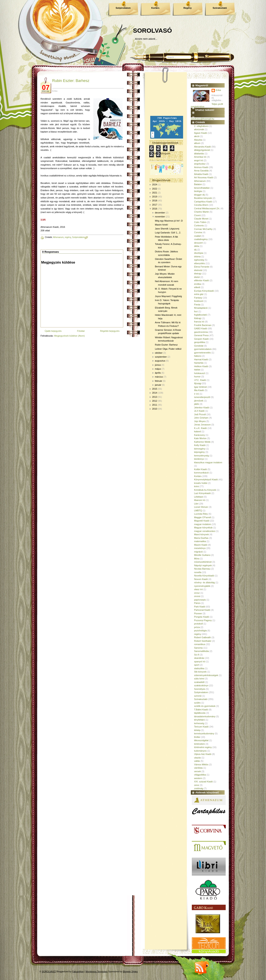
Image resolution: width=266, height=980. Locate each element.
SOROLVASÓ (152, 30)
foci (196, 311)
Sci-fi (197, 655)
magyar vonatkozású (205, 531)
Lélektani (199, 497)
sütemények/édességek (206, 675)
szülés (197, 703)
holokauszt (200, 373)
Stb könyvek (200, 672)
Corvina (198, 232)
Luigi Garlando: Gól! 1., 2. (168, 233)
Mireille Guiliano (202, 555)
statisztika (199, 668)
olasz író (198, 589)
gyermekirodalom (203, 349)
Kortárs (155, 8)
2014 (155, 393)
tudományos (200, 751)
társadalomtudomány (205, 716)
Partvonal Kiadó (202, 610)
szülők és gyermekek (205, 706)
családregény (201, 239)
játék (196, 404)
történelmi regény (203, 747)
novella (198, 572)
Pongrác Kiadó (202, 617)
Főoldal (81, 331)
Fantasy (198, 298)
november (160, 217)
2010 (155, 409)
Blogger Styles (130, 971)
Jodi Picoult (200, 414)
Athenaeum (58, 237)
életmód (198, 270)
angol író (199, 160)
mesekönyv (200, 548)
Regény (188, 8)
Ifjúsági (198, 383)
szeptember (161, 357)
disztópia (199, 253)
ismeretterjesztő (202, 397)
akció (197, 136)
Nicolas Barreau (202, 569)
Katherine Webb (202, 442)
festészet (199, 301)
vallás (197, 761)
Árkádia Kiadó (201, 174)
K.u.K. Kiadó (200, 428)
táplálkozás (200, 713)
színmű (198, 696)
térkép (197, 730)
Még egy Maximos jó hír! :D (169, 221)
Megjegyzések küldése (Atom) (69, 336)
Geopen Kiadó (201, 339)
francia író (199, 322)
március (159, 377)
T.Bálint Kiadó (201, 710)
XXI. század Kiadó (203, 782)
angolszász (200, 164)
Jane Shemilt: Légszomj (167, 229)
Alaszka (198, 140)
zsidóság (199, 788)
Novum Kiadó (201, 579)
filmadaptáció (201, 308)
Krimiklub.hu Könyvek (205, 490)
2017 (155, 205)
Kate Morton (200, 438)
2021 (155, 193)
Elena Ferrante (202, 267)
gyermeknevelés (202, 353)
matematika (200, 541)
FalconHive (78, 971)
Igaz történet (200, 387)
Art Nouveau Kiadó (204, 177)
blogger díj (199, 195)
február (158, 381)
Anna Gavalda (201, 171)
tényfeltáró (199, 720)
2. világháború (201, 126)
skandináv (199, 658)
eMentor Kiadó (202, 280)
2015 (155, 389)
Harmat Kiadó (201, 359)
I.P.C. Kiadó (200, 380)
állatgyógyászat (202, 150)
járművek (199, 401)
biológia (198, 191)
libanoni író (200, 500)
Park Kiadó (200, 607)
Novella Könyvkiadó (204, 576)
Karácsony (199, 435)
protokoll (198, 624)
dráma (197, 256)
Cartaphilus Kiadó (203, 202)
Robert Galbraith (203, 637)
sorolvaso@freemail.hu (203, 119)
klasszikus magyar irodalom (208, 462)
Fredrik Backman (203, 325)
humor (197, 377)
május (158, 369)
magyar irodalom (203, 524)
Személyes (200, 689)
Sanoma (198, 648)
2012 (155, 401)
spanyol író (200, 662)
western (198, 778)
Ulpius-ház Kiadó (203, 754)
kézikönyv (199, 459)
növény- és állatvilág (204, 582)
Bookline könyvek (203, 198)
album (197, 143)
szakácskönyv (201, 685)
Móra (197, 559)
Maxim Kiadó (201, 545)
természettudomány (204, 733)
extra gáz (199, 294)
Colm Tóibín (200, 222)
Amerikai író (200, 157)
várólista (198, 768)
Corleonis (199, 225)
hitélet (197, 370)
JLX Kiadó (199, 411)
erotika (198, 284)
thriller (197, 737)
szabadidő (199, 682)
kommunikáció (201, 473)
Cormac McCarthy (203, 229)
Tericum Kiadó (201, 727)
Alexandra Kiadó (203, 147)
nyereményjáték (202, 586)
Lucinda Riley (201, 514)
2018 (155, 201)
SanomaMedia (201, 651)
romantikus (200, 644)
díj (195, 250)
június (158, 365)
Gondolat (199, 346)
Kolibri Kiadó (201, 469)
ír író (196, 394)
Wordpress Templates (97, 971)
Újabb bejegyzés (53, 331)
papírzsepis (200, 600)
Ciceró (197, 215)
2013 (155, 397)
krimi (196, 486)
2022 (155, 189)
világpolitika (200, 775)
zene (197, 785)
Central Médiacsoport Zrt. (207, 208)
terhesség (199, 723)
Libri (196, 504)
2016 (155, 209)
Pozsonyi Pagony (203, 620)
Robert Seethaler (203, 641)
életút (197, 277)
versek (197, 771)
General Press (201, 335)
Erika (218, 90)
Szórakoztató (220, 8)
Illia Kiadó (199, 390)
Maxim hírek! (161, 225)
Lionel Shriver (201, 507)
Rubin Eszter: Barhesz (71, 81)
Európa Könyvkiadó (204, 291)
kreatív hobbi (201, 483)
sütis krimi (199, 679)
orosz (197, 593)
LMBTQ (198, 510)
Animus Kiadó (201, 167)
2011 (155, 405)
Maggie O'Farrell (203, 517)
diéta (197, 246)
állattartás (199, 154)
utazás (197, 758)
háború (198, 356)
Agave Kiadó (201, 133)
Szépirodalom (123, 8)
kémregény (200, 449)
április (158, 373)
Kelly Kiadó (200, 445)
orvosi (197, 596)
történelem (199, 744)
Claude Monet (201, 219)
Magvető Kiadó (202, 521)
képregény (199, 452)
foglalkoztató (201, 315)
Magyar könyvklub (203, 528)
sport (197, 665)
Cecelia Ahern (201, 205)
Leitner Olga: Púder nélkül (168, 349)
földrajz (198, 318)
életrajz (198, 274)
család (197, 236)
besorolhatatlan (202, 188)
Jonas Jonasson (202, 425)
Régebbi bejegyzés (110, 331)
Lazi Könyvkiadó (202, 493)
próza (197, 627)
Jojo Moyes (200, 421)
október (159, 353)
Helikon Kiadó (201, 366)
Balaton (198, 184)
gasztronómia (201, 332)
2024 (155, 185)
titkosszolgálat (201, 740)
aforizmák (199, 129)
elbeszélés (199, 263)
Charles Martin (202, 212)
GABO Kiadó (201, 328)
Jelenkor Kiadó (202, 408)
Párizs (197, 603)
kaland (197, 431)
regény (68, 237)
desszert (198, 243)
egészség (199, 260)
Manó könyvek (201, 534)
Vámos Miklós (201, 764)
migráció (198, 552)
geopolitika (200, 342)
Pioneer (198, 613)
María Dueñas (201, 538)
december (160, 213)
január (158, 385)
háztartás (199, 363)
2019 (155, 197)
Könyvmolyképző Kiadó (206, 479)
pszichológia (200, 631)
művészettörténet (203, 562)
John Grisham (201, 418)
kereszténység (201, 456)
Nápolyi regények (203, 565)
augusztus (160, 361)
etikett (197, 287)
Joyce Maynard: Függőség (168, 296)
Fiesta (197, 305)
